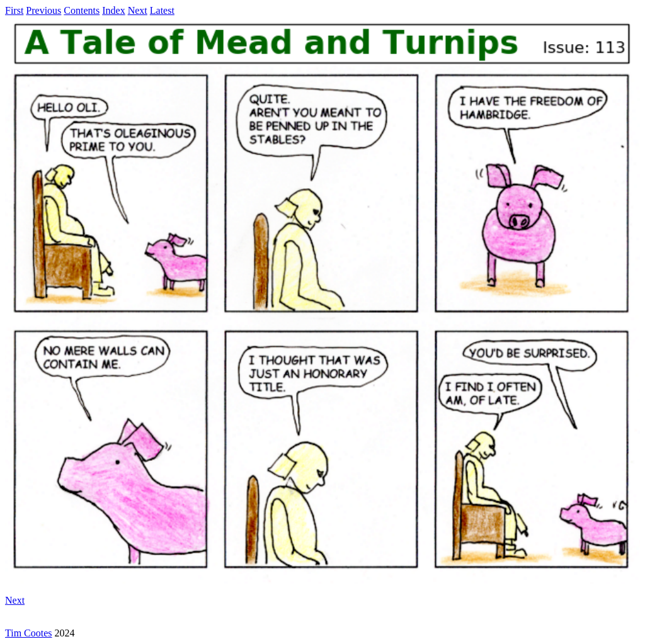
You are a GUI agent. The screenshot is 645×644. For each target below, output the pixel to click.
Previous (43, 10)
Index (113, 10)
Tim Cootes (29, 633)
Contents (82, 10)
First (14, 10)
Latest (162, 10)
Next (138, 10)
